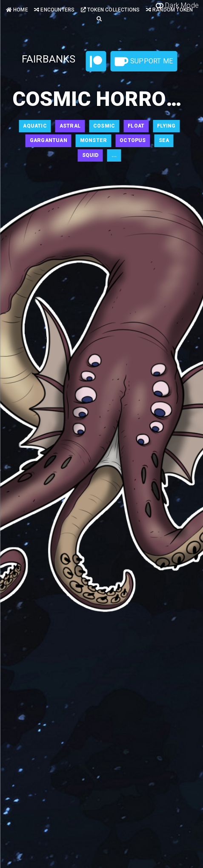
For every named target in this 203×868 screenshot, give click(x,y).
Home (17, 10)
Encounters (54, 10)
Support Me (144, 62)
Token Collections (110, 10)
